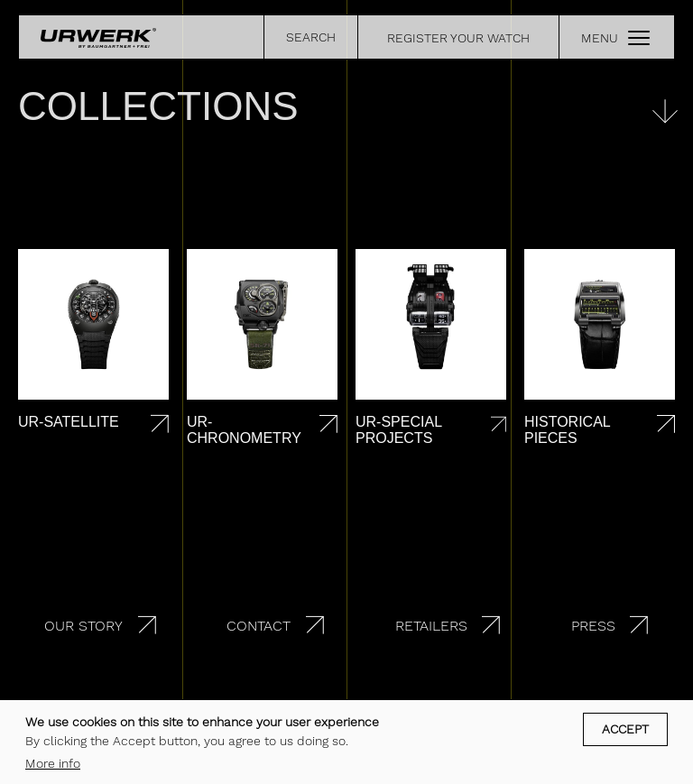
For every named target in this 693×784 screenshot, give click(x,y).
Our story (83, 626)
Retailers (431, 626)
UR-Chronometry (244, 430)
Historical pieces (567, 430)
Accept (625, 733)
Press (593, 626)
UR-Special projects (398, 430)
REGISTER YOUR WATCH (458, 38)
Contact (259, 626)
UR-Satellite (69, 422)
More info (53, 766)
